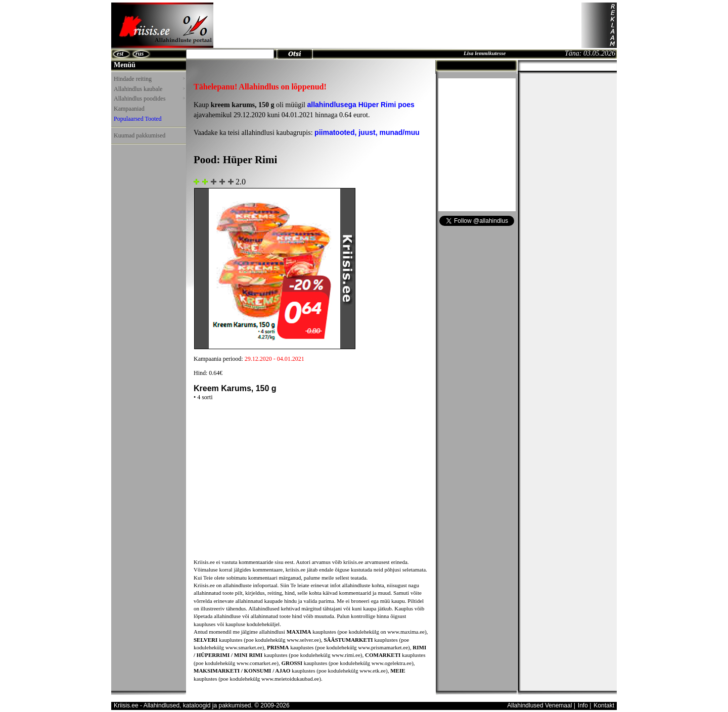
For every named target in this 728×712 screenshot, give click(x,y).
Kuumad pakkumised (140, 135)
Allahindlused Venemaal (539, 705)
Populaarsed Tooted (138, 119)
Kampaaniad (129, 109)
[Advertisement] (397, 25)
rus (140, 54)
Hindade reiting (149, 79)
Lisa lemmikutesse (485, 53)
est (120, 54)
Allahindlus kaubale (149, 89)
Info (583, 705)
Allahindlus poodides (149, 99)
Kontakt (604, 705)
